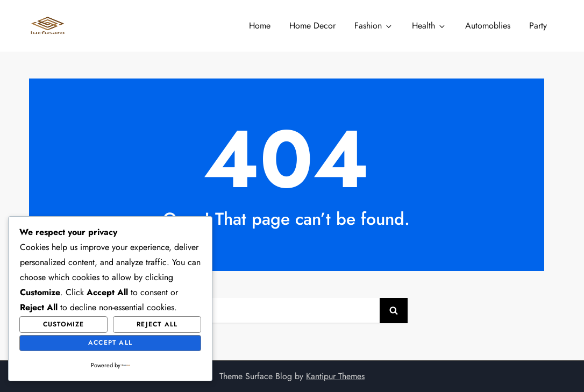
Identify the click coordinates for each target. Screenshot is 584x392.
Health (429, 26)
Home (260, 26)
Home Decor (312, 26)
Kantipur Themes (335, 376)
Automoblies (488, 26)
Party (538, 26)
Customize (64, 324)
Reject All (157, 324)
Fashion (374, 26)
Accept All (110, 343)
